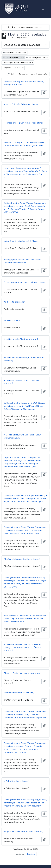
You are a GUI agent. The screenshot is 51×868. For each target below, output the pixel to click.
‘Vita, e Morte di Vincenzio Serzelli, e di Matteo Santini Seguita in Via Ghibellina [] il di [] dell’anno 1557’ (25, 619)
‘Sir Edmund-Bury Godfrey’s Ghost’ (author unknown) (24, 359)
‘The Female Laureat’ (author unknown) (22, 559)
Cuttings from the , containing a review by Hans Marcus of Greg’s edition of (25, 582)
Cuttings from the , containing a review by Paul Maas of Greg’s (25, 406)
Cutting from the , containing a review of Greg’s (25, 208)
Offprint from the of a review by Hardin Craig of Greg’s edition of (23, 462)
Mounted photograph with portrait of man (24, 123)
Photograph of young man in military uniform (24, 282)
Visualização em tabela (37, 57)
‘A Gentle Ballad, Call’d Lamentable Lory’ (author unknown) (22, 436)
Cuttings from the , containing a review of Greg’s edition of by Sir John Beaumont (25, 803)
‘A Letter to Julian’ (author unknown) (21, 339)
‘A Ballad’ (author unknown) (16, 781)
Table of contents (12, 320)
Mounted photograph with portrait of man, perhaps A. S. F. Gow (24, 83)
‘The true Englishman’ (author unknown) (22, 673)
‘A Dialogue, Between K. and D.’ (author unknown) (22, 382)
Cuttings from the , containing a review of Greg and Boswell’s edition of (25, 748)
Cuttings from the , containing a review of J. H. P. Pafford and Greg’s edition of (25, 530)
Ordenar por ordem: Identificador (17, 63)
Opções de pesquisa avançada (22, 45)
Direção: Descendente (12, 68)
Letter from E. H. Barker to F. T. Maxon (21, 241)
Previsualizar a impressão (15, 52)
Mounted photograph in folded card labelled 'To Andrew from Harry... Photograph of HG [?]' (25, 144)
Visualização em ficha (13, 57)
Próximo (31, 854)
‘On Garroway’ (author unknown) (19, 693)
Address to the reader (14, 302)
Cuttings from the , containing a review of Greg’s (25, 714)
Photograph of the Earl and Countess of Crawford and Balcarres (22, 261)
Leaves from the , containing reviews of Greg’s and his (25, 173)
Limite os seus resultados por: (26, 27)
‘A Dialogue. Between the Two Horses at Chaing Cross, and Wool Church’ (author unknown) (22, 647)
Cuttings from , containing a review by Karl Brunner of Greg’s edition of (25, 498)
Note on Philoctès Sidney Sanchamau (21, 104)
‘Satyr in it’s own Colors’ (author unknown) (23, 832)
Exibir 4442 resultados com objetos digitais (28, 74)
